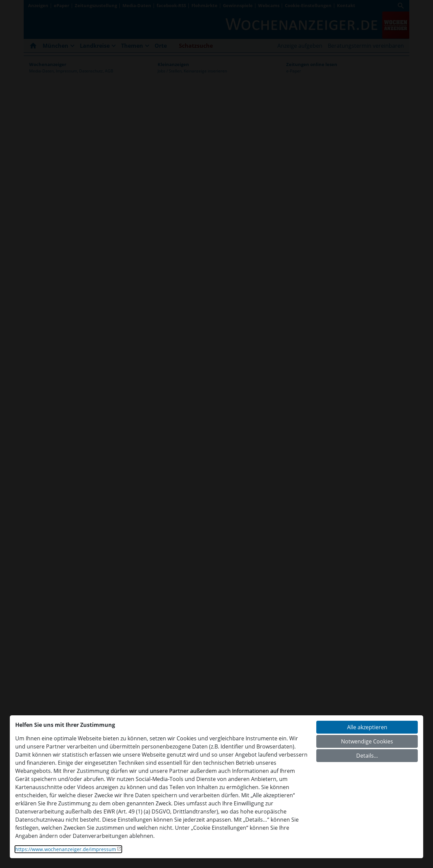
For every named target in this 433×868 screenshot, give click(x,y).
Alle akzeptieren (367, 727)
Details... (367, 756)
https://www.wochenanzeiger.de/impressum (66, 849)
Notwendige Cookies (367, 741)
